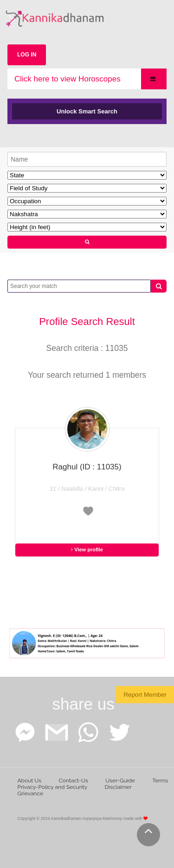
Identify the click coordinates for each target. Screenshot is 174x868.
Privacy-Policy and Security (53, 787)
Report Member (145, 695)
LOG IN (27, 55)
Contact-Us (74, 781)
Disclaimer (118, 787)
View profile (87, 550)
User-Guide (120, 781)
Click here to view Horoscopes (68, 79)
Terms (160, 781)
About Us (30, 781)
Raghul (87, 467)
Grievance (31, 793)
